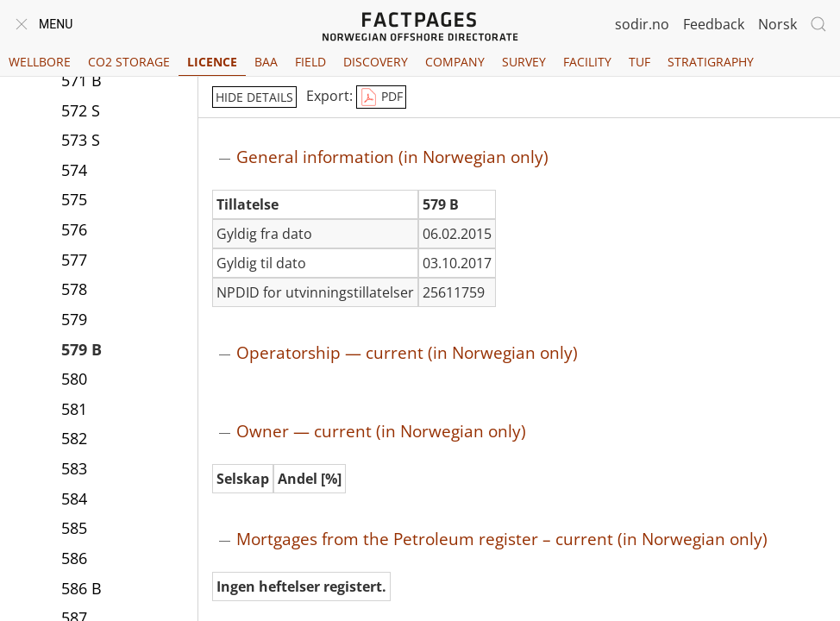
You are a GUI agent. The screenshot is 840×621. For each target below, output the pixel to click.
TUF (639, 62)
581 (74, 409)
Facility (587, 62)
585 (74, 528)
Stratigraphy (711, 62)
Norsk (777, 24)
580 (74, 379)
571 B (81, 80)
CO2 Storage (129, 62)
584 (74, 499)
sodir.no (642, 24)
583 (74, 468)
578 (74, 289)
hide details (254, 97)
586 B (81, 588)
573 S (81, 140)
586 (74, 558)
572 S (81, 110)
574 (74, 170)
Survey (524, 62)
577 (74, 260)
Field (310, 62)
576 (74, 229)
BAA (266, 62)
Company (455, 62)
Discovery (376, 62)
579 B (81, 349)
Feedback (714, 24)
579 (74, 319)
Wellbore (40, 62)
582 (74, 438)
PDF (381, 97)
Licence (212, 62)
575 (74, 199)
